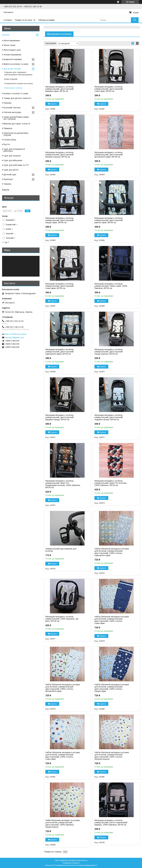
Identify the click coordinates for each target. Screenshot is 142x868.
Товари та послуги (23, 20)
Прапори (7, 103)
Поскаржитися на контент (65, 865)
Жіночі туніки (9, 45)
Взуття (7, 144)
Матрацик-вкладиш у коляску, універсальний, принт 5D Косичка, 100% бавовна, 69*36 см (111, 483)
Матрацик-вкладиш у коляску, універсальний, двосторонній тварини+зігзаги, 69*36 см (109, 417)
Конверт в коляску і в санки (16, 93)
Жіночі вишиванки (12, 41)
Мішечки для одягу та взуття (17, 124)
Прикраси (8, 128)
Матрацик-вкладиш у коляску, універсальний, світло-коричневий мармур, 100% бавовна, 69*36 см (111, 823)
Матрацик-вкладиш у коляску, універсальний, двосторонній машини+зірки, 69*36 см (60, 89)
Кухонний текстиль (12, 108)
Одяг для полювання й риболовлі (14, 150)
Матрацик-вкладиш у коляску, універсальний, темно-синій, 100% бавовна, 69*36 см (111, 286)
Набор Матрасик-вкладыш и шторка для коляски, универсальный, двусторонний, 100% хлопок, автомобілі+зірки (63, 688)
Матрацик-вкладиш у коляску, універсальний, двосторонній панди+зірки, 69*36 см (60, 220)
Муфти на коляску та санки (16, 64)
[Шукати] (135, 20)
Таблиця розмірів (46, 20)
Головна (8, 20)
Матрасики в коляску (13, 88)
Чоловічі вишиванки (12, 55)
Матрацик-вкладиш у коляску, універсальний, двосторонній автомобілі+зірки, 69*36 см (109, 155)
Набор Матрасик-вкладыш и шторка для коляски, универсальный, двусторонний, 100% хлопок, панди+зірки (112, 688)
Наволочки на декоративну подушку (16, 134)
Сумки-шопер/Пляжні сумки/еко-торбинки (16, 118)
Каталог (6, 35)
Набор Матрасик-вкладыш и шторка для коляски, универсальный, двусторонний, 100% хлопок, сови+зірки (112, 620)
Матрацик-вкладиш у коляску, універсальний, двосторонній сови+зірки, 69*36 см (109, 89)
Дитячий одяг (10, 175)
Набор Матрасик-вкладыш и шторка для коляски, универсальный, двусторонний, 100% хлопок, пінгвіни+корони (112, 756)
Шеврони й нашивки (13, 59)
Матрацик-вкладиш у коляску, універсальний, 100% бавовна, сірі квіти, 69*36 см (62, 619)
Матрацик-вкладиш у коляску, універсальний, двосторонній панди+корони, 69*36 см (109, 352)
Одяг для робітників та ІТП (16, 165)
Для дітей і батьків (12, 69)
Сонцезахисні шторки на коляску (19, 83)
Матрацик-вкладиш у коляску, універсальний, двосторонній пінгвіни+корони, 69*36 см (60, 155)
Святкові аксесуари (12, 112)
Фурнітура (8, 179)
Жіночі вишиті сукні (12, 50)
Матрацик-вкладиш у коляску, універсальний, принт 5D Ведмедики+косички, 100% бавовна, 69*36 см (63, 484)
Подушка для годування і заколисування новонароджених (18, 73)
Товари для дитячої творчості (17, 98)
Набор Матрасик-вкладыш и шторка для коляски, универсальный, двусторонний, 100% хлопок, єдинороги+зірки (112, 552)
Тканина (7, 184)
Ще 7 (7, 242)
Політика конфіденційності (87, 865)
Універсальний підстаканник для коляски (61, 550)
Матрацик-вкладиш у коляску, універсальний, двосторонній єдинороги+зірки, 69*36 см (60, 352)
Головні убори (10, 140)
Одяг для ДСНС (11, 170)
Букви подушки (11, 79)
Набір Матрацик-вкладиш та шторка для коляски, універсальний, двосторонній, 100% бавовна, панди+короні (63, 824)
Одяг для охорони (12, 156)
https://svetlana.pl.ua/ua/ (16, 334)
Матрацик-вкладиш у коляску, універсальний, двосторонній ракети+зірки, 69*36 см (109, 220)
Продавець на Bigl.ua (71, 863)
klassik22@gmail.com (14, 338)
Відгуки (6, 190)
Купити (54, 104)
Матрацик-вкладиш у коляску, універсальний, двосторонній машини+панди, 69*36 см (60, 417)
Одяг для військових (13, 160)
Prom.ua (84, 860)
